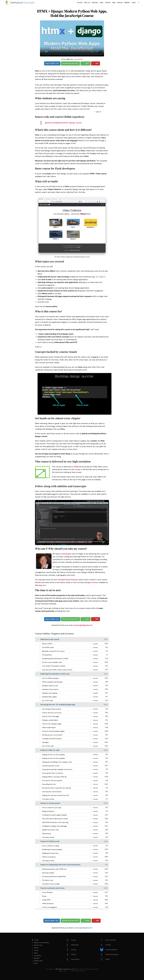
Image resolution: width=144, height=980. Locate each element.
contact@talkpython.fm (83, 625)
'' (22, 3)
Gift (96, 63)
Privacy (35, 950)
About (34, 963)
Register (127, 2)
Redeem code (36, 945)
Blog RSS (35, 958)
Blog (114, 2)
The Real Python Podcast (68, 580)
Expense (40, 943)
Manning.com (40, 585)
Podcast (120, 2)
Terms (34, 953)
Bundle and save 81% (70, 63)
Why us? (87, 2)
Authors (108, 2)
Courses (80, 2)
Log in (134, 2)
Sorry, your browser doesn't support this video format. (72, 38)
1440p (76, 467)
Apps (102, 2)
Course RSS (36, 956)
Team (86, 63)
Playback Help (37, 961)
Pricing (34, 940)
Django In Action (91, 582)
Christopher (67, 554)
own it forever (78, 59)
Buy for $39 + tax (52, 63)
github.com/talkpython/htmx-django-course (59, 123)
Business (95, 2)
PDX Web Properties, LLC (65, 969)
